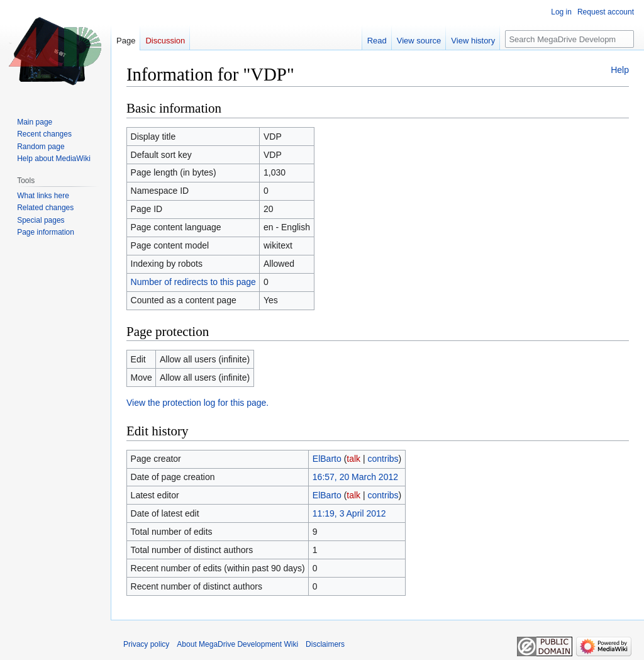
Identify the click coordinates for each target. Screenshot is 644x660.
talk (353, 459)
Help (620, 70)
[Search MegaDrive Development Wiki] (569, 39)
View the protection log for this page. (197, 403)
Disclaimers (325, 644)
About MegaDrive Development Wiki (237, 644)
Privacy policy (146, 644)
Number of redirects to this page (193, 282)
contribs (383, 459)
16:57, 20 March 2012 (355, 477)
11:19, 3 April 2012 (349, 513)
